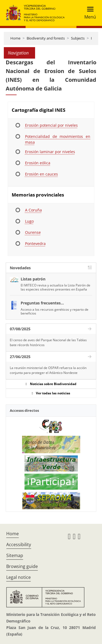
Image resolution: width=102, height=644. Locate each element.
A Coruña (33, 210)
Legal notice (18, 577)
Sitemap (15, 555)
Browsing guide (22, 566)
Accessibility (19, 545)
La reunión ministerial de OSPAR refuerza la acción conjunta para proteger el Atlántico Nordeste (48, 370)
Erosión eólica (38, 163)
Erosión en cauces (41, 174)
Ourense (33, 232)
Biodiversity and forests (46, 38)
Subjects (78, 38)
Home (15, 38)
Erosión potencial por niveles (51, 125)
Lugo (29, 221)
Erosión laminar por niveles (50, 152)
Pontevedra (35, 244)
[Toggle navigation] (89, 13)
